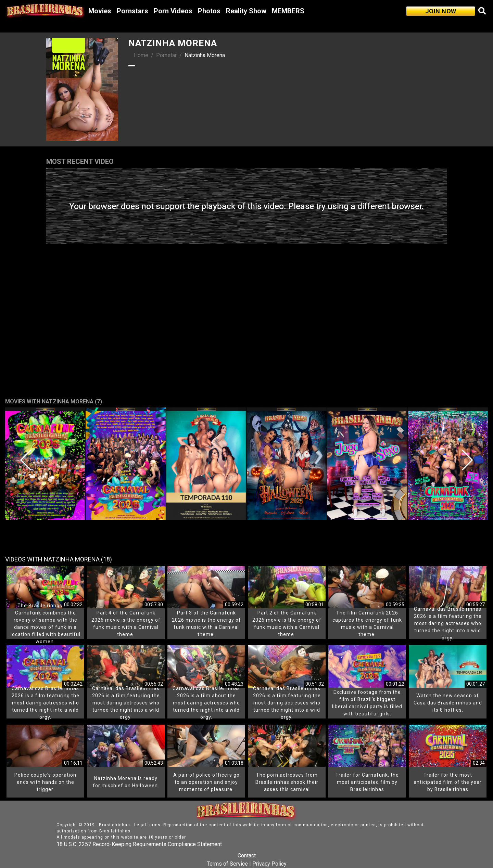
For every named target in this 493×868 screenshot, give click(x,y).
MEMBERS (288, 11)
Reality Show (246, 11)
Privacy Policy (269, 864)
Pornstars (132, 11)
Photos (209, 11)
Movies (100, 11)
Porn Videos (173, 11)
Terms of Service (227, 864)
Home (141, 55)
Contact (247, 856)
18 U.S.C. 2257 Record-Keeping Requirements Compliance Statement (139, 844)
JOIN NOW (441, 11)
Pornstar (166, 55)
